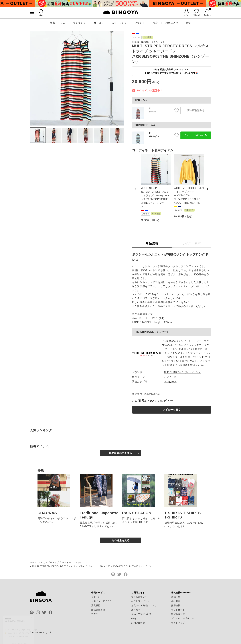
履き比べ (136, 610)
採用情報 (176, 605)
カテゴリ (99, 23)
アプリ (95, 614)
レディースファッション (74, 562)
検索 (155, 23)
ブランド (140, 23)
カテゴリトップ (51, 562)
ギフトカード (178, 610)
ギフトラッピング (140, 601)
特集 (189, 23)
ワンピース (170, 382)
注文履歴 (96, 605)
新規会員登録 (98, 610)
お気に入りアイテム (101, 601)
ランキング (79, 23)
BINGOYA (35, 562)
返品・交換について (141, 614)
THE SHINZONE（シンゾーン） (149, 42)
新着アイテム (58, 23)
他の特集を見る (121, 540)
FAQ (134, 618)
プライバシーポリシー (183, 618)
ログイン (96, 597)
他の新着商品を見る (120, 453)
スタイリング (119, 23)
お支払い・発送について (144, 605)
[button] (136, 189)
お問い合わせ (138, 623)
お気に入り (172, 23)
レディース (170, 377)
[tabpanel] (64, 3)
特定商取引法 (178, 614)
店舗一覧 (176, 597)
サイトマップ (178, 623)
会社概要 (176, 601)
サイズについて (139, 597)
